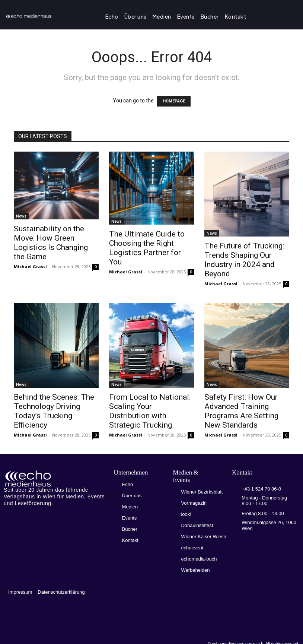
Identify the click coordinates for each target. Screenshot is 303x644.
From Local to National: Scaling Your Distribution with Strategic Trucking (150, 411)
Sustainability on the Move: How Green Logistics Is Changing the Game (51, 243)
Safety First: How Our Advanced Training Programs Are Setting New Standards (241, 411)
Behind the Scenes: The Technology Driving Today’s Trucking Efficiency (54, 411)
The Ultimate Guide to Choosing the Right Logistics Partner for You (147, 248)
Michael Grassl (30, 267)
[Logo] (55, 479)
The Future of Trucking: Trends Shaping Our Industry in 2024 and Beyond (244, 260)
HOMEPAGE (174, 101)
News (21, 216)
